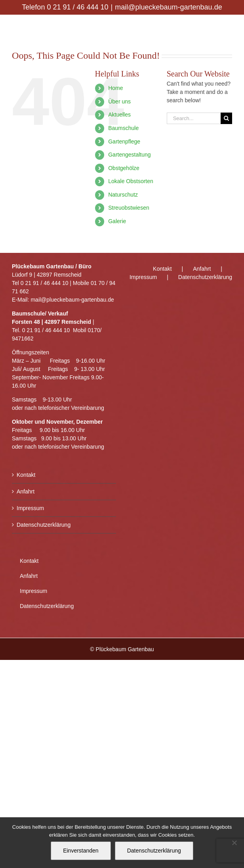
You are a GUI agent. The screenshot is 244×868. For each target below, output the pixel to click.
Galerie (117, 221)
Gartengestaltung (129, 155)
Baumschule (123, 128)
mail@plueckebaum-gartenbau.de (168, 7)
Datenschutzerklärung (44, 525)
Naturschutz (123, 195)
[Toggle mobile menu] (228, 27)
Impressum (30, 508)
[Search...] (194, 118)
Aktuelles (119, 115)
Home (115, 88)
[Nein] (234, 843)
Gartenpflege (124, 141)
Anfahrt (26, 491)
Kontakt (26, 475)
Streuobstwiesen (129, 208)
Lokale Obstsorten (131, 181)
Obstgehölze (124, 168)
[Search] (226, 118)
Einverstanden (81, 851)
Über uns (119, 101)
